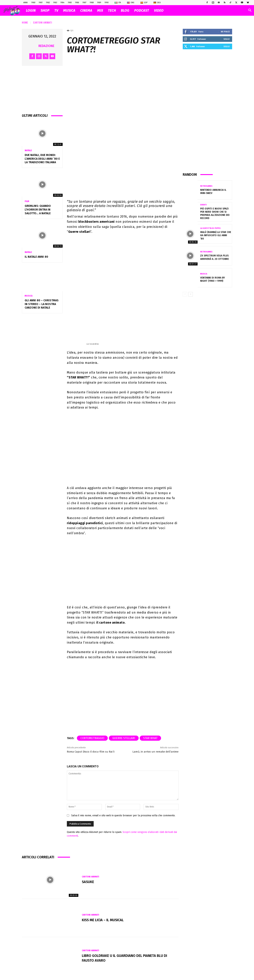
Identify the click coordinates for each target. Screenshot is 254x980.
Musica (29, 296)
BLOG (125, 10)
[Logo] (13, 11)
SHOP (45, 10)
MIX (100, 10)
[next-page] (191, 294)
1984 (62, 3)
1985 (70, 3)
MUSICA (69, 10)
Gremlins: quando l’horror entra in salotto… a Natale (38, 210)
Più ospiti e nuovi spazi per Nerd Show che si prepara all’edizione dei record (215, 214)
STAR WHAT (150, 737)
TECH (112, 10)
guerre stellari (124, 737)
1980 (33, 3)
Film (27, 201)
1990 (106, 3)
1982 (48, 3)
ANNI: (26, 3)
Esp (144, 3)
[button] (250, 11)
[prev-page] (185, 294)
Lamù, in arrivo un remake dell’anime (155, 750)
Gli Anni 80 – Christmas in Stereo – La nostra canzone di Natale (42, 304)
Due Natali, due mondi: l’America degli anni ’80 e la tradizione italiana (42, 159)
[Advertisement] (207, 111)
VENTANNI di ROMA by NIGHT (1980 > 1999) (213, 279)
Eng (131, 3)
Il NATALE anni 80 (36, 257)
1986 (77, 3)
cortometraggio (92, 737)
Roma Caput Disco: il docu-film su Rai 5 (91, 750)
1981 (41, 3)
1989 (99, 3)
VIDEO (159, 10)
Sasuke (88, 880)
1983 (55, 3)
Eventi (203, 205)
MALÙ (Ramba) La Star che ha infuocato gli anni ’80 (216, 235)
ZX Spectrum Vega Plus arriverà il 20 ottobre (214, 257)
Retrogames (206, 186)
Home (25, 22)
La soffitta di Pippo (210, 228)
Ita (118, 3)
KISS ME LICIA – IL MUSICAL (103, 918)
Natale (28, 150)
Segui (227, 39)
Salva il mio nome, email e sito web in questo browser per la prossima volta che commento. (123, 814)
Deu (157, 3)
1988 (92, 3)
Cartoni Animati (43, 22)
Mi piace (225, 32)
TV (56, 10)
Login (31, 10)
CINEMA (86, 10)
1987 (84, 3)
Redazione (46, 46)
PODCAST (142, 10)
